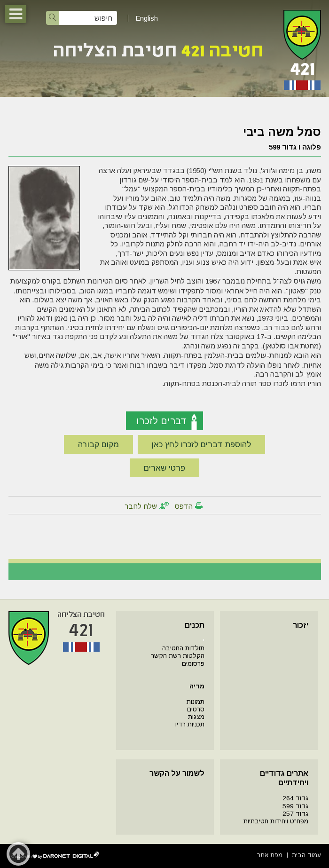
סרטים (196, 709)
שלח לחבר (141, 506)
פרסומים (193, 664)
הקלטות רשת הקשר (178, 656)
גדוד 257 (295, 814)
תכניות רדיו (190, 724)
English (147, 18)
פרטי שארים (164, 468)
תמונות (196, 702)
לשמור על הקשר (177, 773)
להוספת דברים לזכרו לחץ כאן (201, 445)
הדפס (184, 506)
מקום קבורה (98, 445)
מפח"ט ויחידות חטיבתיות (276, 821)
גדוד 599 (295, 806)
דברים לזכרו (161, 421)
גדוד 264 (295, 798)
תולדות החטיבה (183, 648)
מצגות (196, 717)
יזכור (301, 625)
